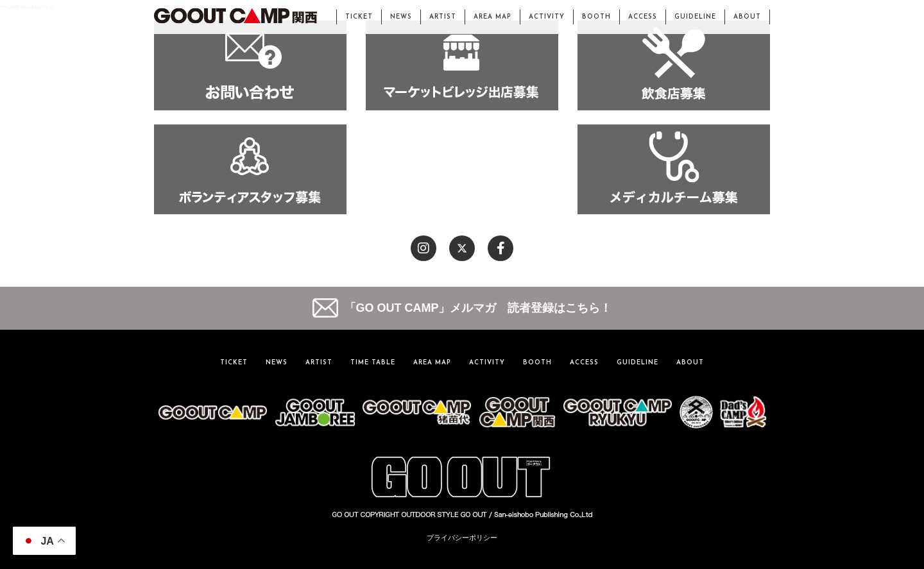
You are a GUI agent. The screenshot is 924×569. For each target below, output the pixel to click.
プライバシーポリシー (462, 538)
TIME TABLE (373, 363)
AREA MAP (492, 17)
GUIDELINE (695, 17)
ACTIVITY (547, 17)
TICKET (359, 17)
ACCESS (643, 17)
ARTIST (443, 17)
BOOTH (596, 17)
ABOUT (747, 17)
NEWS (401, 17)
